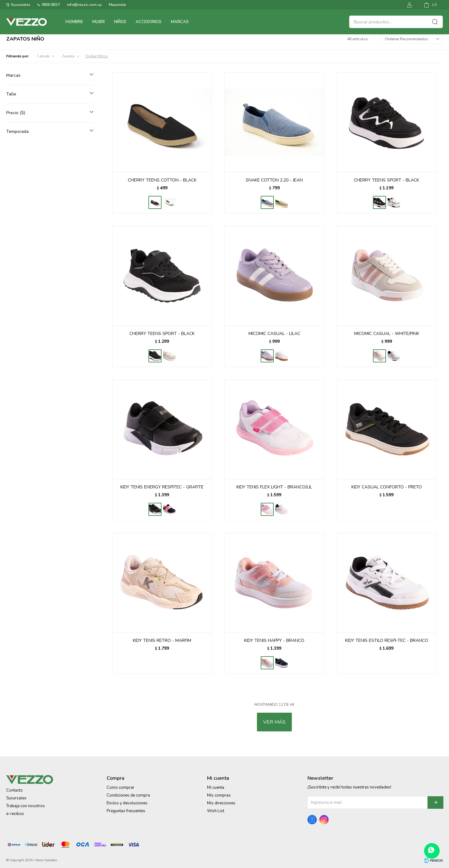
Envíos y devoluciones (127, 803)
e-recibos (15, 814)
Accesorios (149, 22)
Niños (120, 22)
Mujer (99, 22)
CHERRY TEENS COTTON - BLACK (162, 180)
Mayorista (117, 5)
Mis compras (219, 795)
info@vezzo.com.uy (84, 5)
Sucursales (21, 5)
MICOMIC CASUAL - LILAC (274, 334)
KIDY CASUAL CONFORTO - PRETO (387, 487)
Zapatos (68, 56)
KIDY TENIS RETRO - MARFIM (162, 640)
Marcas (180, 22)
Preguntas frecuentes (126, 811)
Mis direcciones (221, 803)
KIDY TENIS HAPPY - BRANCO (274, 640)
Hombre (74, 22)
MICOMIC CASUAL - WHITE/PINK (387, 334)
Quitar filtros (97, 56)
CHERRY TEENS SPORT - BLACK (386, 180)
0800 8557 (51, 5)
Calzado (43, 56)
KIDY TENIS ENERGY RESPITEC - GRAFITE (162, 487)
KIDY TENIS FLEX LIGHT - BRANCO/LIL (274, 487)
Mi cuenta (216, 788)
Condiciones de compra (128, 795)
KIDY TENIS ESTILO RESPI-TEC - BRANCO (387, 640)
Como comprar (121, 788)
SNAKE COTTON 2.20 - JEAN (274, 180)
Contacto (14, 790)
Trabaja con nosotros (26, 806)
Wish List (216, 811)
